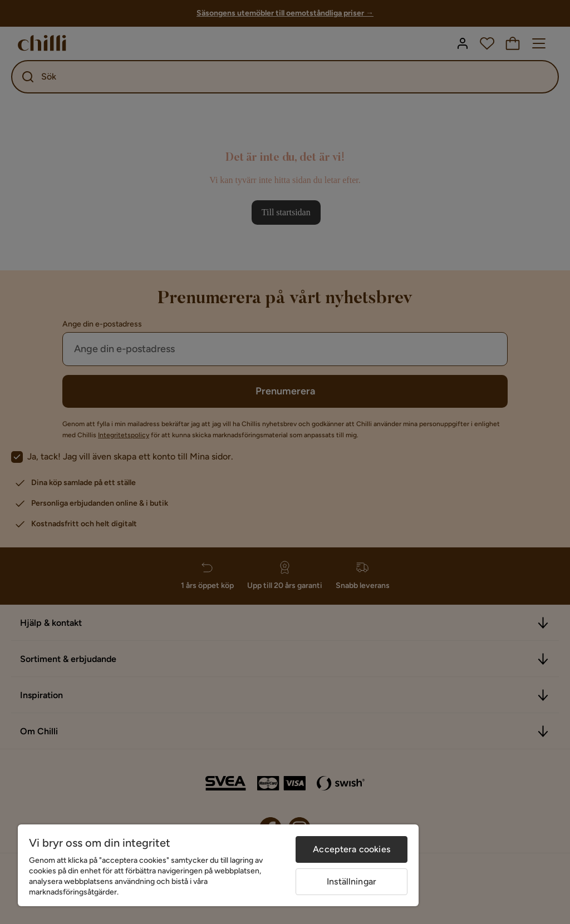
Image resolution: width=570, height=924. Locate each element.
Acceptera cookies (352, 849)
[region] (218, 865)
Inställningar (352, 881)
